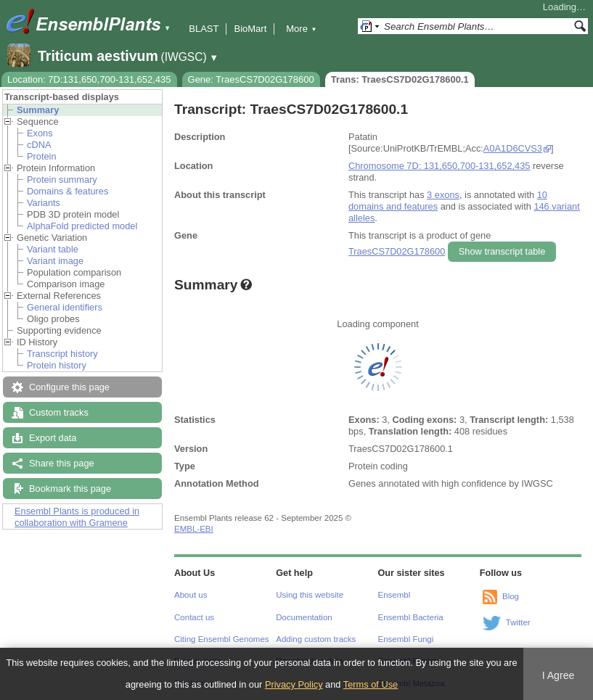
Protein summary (62, 180)
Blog (511, 596)
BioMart (250, 29)
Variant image (55, 261)
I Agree (559, 675)
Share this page (62, 463)
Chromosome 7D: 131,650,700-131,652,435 (439, 166)
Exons (40, 133)
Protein (42, 156)
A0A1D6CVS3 (513, 148)
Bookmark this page (70, 489)
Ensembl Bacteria (411, 617)
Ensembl (394, 595)
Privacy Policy (294, 684)
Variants (44, 203)
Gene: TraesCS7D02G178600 (251, 79)
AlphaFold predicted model (82, 226)
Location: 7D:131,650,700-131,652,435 (89, 79)
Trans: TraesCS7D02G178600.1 (400, 79)
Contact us (194, 617)
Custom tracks (59, 412)
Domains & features (68, 191)
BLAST (204, 29)
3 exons (443, 195)
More (301, 29)
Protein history (57, 365)
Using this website (310, 595)
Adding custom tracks (316, 639)
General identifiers (65, 307)
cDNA (39, 145)
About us (191, 595)
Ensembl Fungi (406, 639)
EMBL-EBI (194, 529)
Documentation (304, 617)
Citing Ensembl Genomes (222, 639)
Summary (38, 110)
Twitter (518, 622)
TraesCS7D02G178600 (397, 251)
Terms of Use (371, 684)
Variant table (53, 249)
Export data (53, 438)
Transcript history (62, 354)
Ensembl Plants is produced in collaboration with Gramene (77, 517)
